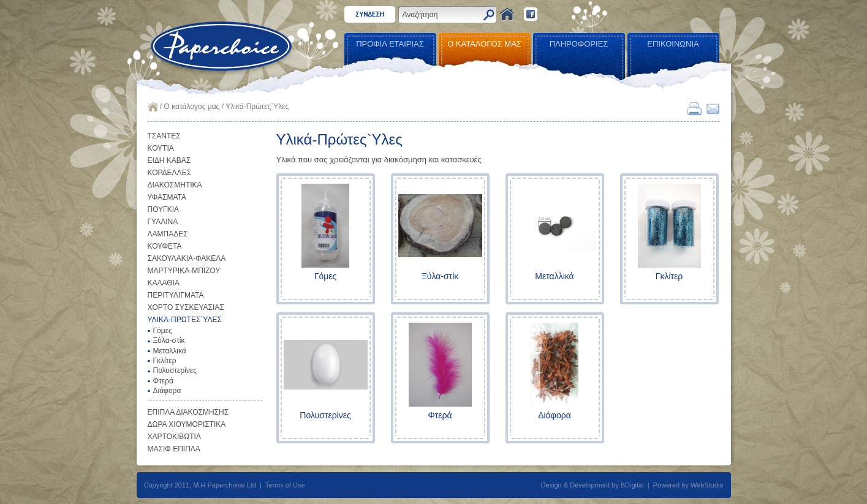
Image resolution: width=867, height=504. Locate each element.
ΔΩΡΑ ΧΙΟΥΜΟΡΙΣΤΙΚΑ (187, 424)
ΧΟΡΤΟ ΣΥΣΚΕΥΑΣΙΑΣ (186, 307)
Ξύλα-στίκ (169, 340)
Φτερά (163, 381)
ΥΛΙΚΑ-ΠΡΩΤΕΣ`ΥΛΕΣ (185, 320)
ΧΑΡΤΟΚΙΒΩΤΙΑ (174, 437)
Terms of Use (285, 485)
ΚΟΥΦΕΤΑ (165, 246)
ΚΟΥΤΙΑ (161, 148)
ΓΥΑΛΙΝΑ (163, 222)
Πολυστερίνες (175, 370)
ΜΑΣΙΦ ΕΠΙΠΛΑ (174, 449)
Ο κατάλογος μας (192, 107)
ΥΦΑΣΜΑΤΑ (167, 197)
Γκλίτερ (165, 361)
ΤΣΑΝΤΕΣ (164, 136)
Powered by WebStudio (688, 485)
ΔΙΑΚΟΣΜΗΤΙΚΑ (175, 185)
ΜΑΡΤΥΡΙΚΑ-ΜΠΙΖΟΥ (184, 271)
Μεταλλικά (170, 351)
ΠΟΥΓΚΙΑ (164, 209)
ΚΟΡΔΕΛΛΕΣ (170, 173)
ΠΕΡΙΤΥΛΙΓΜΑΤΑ (176, 295)
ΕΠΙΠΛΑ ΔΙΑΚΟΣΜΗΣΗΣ (188, 412)
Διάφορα (167, 391)
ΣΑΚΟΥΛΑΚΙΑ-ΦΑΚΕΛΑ (187, 258)
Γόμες (163, 331)
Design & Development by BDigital (593, 485)
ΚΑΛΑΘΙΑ (164, 283)
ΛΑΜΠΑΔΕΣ (168, 234)
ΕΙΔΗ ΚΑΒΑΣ (169, 160)
